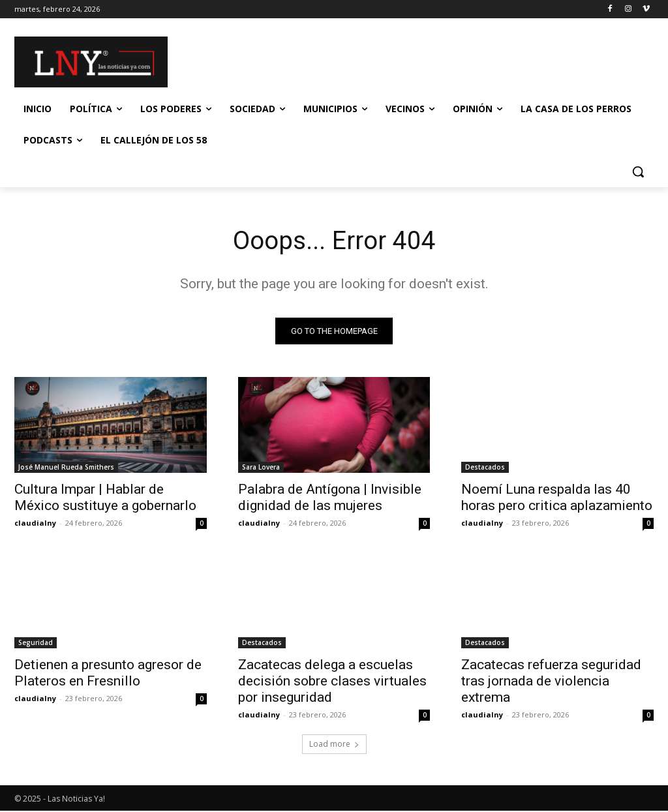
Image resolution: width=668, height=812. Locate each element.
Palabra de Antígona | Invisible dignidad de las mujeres (330, 499)
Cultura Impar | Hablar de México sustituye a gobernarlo (105, 499)
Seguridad (36, 644)
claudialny (35, 525)
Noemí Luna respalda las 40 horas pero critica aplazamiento (557, 499)
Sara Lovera (261, 469)
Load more (334, 745)
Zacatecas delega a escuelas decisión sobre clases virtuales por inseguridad (332, 683)
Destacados (485, 469)
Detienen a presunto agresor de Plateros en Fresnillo (108, 675)
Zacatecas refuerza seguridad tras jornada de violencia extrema (551, 683)
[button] (638, 172)
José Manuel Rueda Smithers (66, 469)
